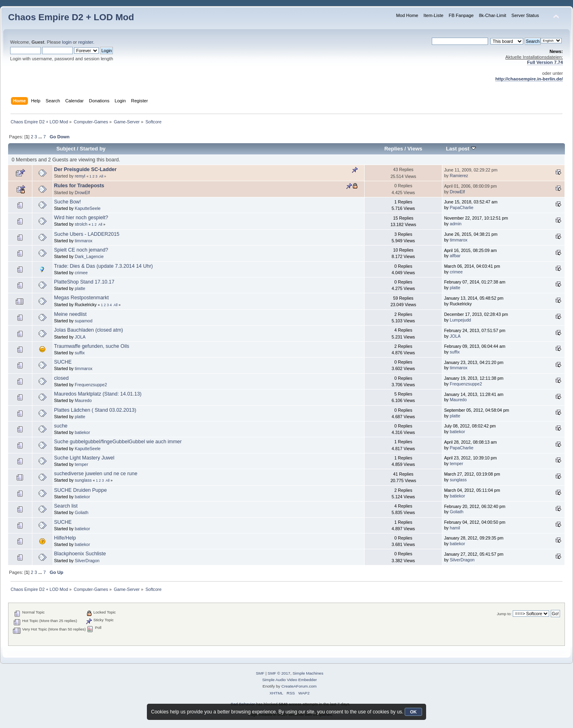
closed (62, 378)
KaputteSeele (88, 208)
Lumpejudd (461, 320)
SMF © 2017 (279, 673)
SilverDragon (87, 561)
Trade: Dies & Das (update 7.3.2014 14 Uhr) (104, 266)
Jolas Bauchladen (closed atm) (89, 330)
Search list (66, 506)
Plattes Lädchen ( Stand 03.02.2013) (95, 410)
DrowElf (82, 193)
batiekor (83, 432)
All (101, 176)
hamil (455, 528)
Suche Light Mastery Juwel (84, 458)
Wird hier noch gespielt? (81, 218)
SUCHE (63, 362)
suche (61, 426)
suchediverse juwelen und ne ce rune (96, 474)
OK (413, 712)
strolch (81, 224)
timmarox (84, 241)
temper (82, 464)
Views (415, 149)
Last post (461, 149)
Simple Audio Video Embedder (290, 680)
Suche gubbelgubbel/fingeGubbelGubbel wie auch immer (118, 442)
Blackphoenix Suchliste (80, 554)
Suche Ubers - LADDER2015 (87, 234)
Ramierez (459, 176)
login (67, 42)
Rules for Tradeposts (79, 186)
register (86, 42)
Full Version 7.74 (545, 62)
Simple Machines (308, 673)
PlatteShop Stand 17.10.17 (84, 282)
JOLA (80, 337)
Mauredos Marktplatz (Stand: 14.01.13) (98, 394)
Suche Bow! (68, 202)
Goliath (82, 512)
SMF (260, 673)
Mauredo (83, 400)
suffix (80, 353)
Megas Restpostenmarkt (82, 298)
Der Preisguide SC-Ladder (86, 169)
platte (80, 288)
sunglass (83, 480)
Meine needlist (70, 314)
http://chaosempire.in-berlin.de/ (529, 79)
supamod (84, 321)
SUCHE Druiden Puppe (81, 490)
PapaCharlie (462, 207)
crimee (81, 273)
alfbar (455, 256)
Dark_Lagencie (89, 256)
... (41, 137)
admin (456, 224)
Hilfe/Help (65, 538)
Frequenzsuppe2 (91, 385)
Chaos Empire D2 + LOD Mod (71, 17)
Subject (66, 149)
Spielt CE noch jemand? (81, 250)
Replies (394, 149)
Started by (93, 149)
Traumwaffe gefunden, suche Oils (92, 346)
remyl (80, 176)
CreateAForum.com (299, 686)
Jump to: (504, 614)
